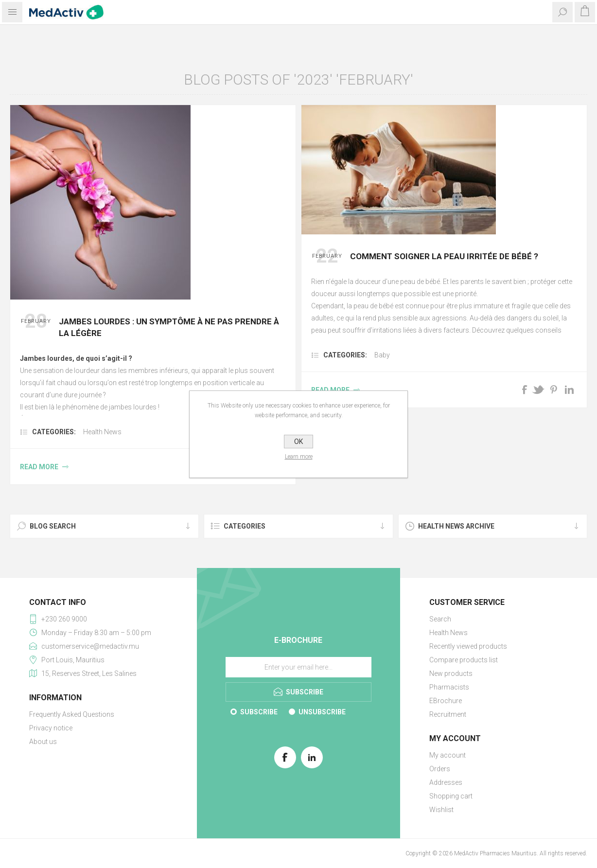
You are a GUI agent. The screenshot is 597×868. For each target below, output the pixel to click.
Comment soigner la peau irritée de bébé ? (444, 256)
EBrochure (446, 701)
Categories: (54, 432)
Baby (382, 355)
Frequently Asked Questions (72, 714)
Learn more (299, 457)
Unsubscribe (322, 712)
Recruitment (448, 714)
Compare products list (464, 660)
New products (451, 673)
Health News (102, 432)
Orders (440, 769)
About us (43, 742)
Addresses (446, 782)
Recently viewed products (468, 646)
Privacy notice (51, 728)
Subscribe (259, 712)
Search (440, 619)
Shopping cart (451, 796)
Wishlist (441, 810)
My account (448, 755)
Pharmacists (449, 687)
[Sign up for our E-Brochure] (298, 667)
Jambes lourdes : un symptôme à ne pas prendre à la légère (169, 327)
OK (298, 442)
